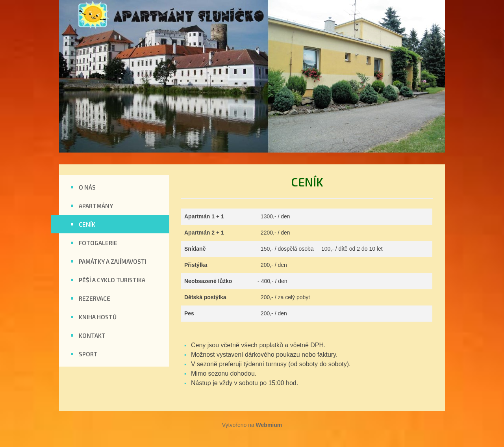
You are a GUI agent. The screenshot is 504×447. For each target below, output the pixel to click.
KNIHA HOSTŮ (98, 317)
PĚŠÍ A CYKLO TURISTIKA (112, 280)
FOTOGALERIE (98, 243)
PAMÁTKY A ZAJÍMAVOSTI (113, 261)
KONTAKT (92, 335)
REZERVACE (94, 298)
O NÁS (87, 187)
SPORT (88, 354)
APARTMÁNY (96, 206)
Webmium (269, 425)
